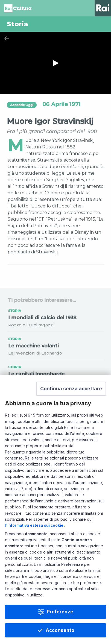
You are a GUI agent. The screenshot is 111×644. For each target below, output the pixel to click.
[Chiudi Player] (7, 38)
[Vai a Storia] (55, 24)
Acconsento (60, 630)
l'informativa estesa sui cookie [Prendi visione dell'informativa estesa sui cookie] (34, 525)
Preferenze (60, 612)
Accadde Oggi (22, 105)
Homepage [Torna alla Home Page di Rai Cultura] (18, 8)
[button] (71, 389)
